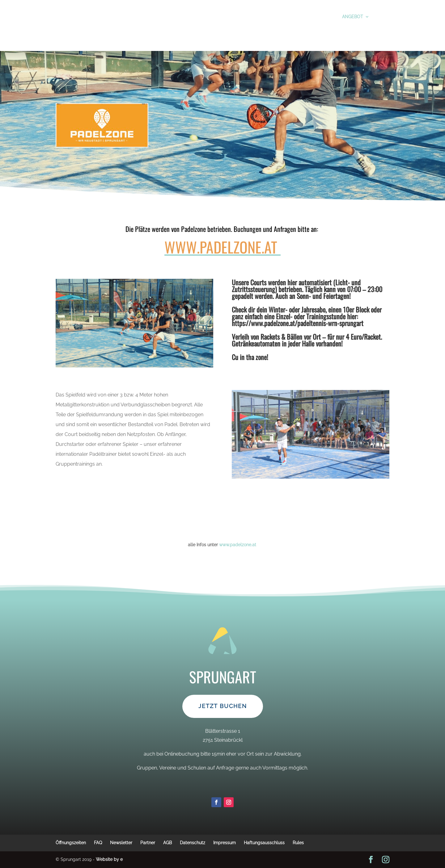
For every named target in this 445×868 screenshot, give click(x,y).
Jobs (225, 34)
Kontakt (371, 16)
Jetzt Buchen (223, 732)
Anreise (203, 34)
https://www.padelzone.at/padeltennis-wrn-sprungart (298, 323)
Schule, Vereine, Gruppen (209, 16)
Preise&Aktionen (150, 16)
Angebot (337, 16)
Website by (109, 859)
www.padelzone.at (221, 247)
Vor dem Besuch (76, 16)
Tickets (113, 16)
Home (245, 34)
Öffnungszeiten (267, 16)
